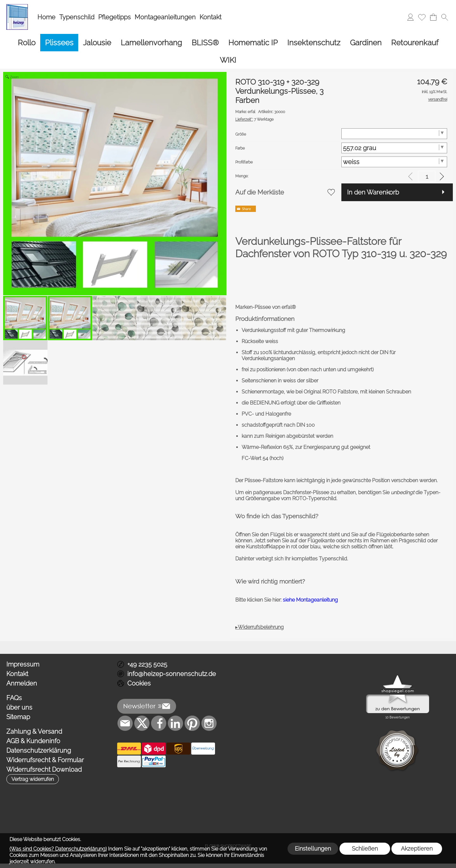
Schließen (365, 849)
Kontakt (210, 17)
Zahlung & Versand (34, 731)
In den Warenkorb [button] (373, 192)
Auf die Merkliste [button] (260, 192)
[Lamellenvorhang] (151, 43)
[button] (445, 17)
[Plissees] (59, 43)
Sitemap (18, 717)
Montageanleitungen (165, 17)
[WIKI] (228, 60)
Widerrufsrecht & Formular (45, 760)
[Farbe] (394, 148)
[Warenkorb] (433, 17)
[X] (142, 723)
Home (46, 17)
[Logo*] (17, 7)
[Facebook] (159, 723)
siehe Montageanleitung (310, 600)
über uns (19, 707)
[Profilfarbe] (394, 162)
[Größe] (394, 134)
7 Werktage (254, 119)
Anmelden (22, 683)
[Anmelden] (410, 17)
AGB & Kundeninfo (33, 741)
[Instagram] (209, 723)
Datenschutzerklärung (39, 750)
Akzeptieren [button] (417, 849)
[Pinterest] (192, 723)
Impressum (23, 664)
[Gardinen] (366, 43)
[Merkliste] (422, 17)
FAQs (14, 698)
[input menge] (427, 176)
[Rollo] (27, 43)
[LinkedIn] (175, 723)
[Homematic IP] (253, 43)
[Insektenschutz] (314, 43)
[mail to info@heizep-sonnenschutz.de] (125, 723)
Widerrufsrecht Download (44, 769)
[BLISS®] (205, 43)
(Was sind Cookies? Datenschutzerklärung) (58, 849)
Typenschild (77, 17)
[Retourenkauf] (415, 43)
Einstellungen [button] (313, 849)
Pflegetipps (114, 17)
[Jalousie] (97, 43)
